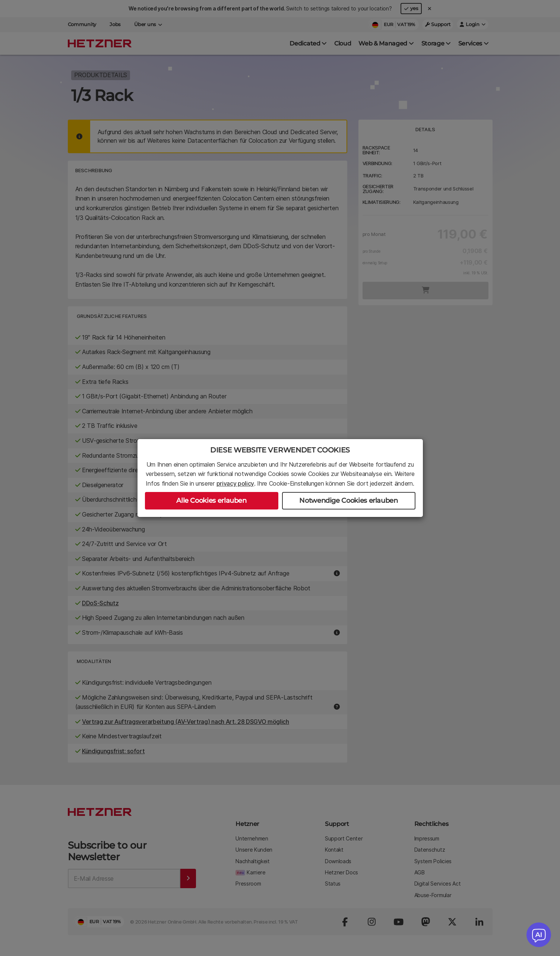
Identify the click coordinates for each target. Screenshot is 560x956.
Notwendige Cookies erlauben (348, 501)
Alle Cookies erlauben (211, 501)
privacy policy (235, 483)
